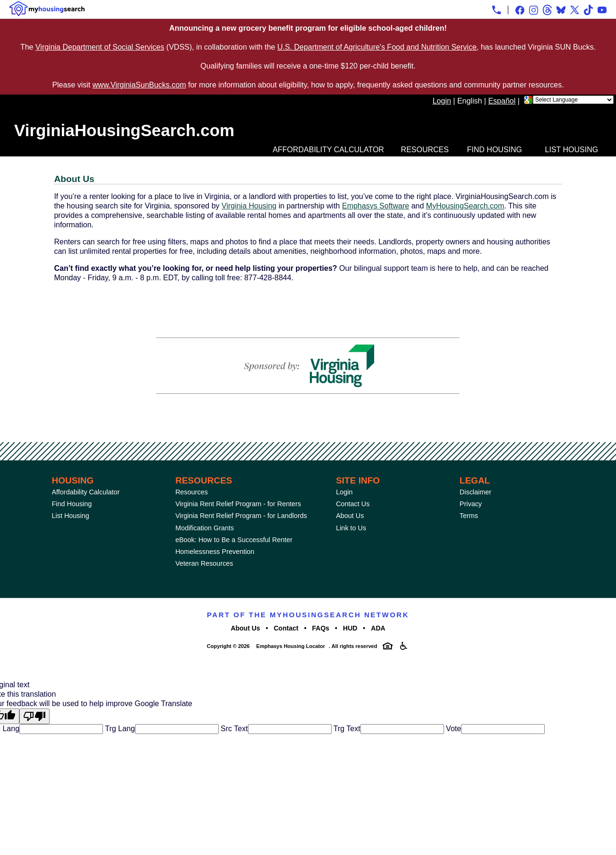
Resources (425, 150)
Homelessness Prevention (215, 552)
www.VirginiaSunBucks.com (139, 85)
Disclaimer (475, 492)
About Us (350, 516)
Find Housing (495, 150)
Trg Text (346, 729)
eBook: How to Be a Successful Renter (234, 540)
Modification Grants (205, 528)
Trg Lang (119, 729)
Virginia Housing (249, 206)
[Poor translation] (34, 716)
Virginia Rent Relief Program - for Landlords (241, 516)
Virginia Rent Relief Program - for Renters (238, 504)
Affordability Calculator (328, 150)
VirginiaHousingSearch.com (124, 130)
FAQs (321, 628)
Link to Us (351, 528)
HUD (350, 628)
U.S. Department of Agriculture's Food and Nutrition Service (377, 47)
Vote (453, 729)
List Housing (572, 150)
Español (502, 101)
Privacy (471, 504)
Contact (286, 628)
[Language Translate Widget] (573, 100)
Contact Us (353, 504)
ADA (378, 628)
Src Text (233, 729)
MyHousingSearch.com (465, 206)
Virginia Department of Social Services (100, 47)
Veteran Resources (204, 563)
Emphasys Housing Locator (291, 646)
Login (442, 101)
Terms (469, 516)
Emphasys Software (376, 206)
